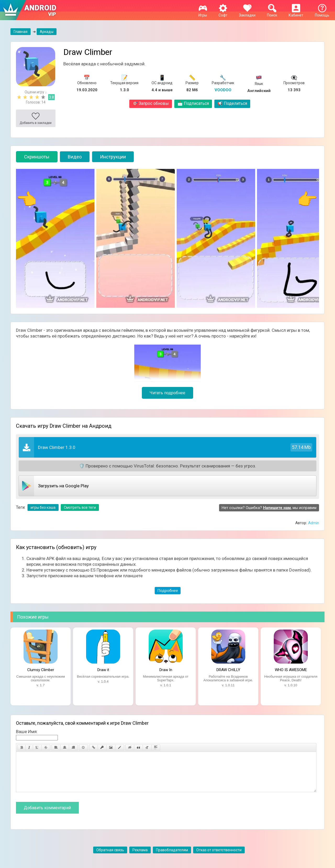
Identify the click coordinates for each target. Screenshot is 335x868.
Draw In (166, 670)
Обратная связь (110, 858)
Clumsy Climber (41, 670)
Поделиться (232, 103)
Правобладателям (172, 858)
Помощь (322, 13)
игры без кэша (43, 507)
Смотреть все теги (80, 507)
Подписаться (193, 103)
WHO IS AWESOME (291, 670)
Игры (203, 13)
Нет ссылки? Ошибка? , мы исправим (269, 508)
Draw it (103, 670)
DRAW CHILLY (228, 670)
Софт (223, 13)
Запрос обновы (151, 103)
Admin (314, 523)
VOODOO (223, 90)
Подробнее (168, 591)
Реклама (140, 858)
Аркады (47, 32)
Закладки (247, 13)
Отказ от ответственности (219, 858)
